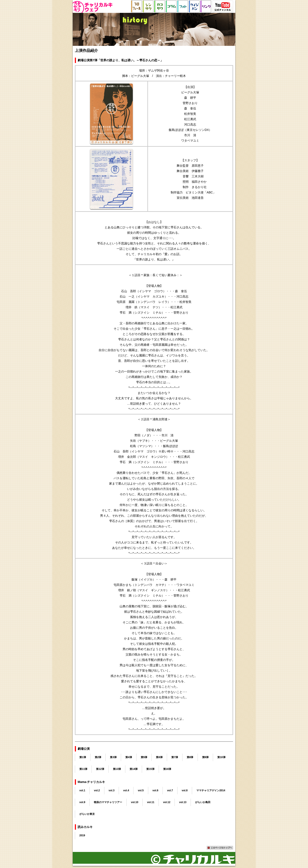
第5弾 (144, 757)
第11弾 (83, 769)
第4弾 (129, 757)
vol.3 (112, 790)
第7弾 (175, 757)
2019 (82, 835)
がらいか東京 (87, 814)
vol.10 (135, 802)
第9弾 (205, 757)
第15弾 (150, 769)
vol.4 (126, 790)
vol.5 (141, 790)
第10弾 (221, 757)
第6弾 (159, 757)
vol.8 (185, 790)
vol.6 (155, 790)
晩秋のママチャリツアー (108, 802)
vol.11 (151, 802)
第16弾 (167, 769)
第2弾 (98, 757)
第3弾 (113, 757)
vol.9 (82, 802)
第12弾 (100, 769)
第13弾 (117, 769)
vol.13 (183, 802)
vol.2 (97, 790)
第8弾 (190, 757)
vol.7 (170, 790)
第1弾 (83, 757)
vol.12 (167, 802)
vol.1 (82, 790)
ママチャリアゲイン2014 (211, 790)
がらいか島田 (203, 802)
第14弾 (134, 769)
